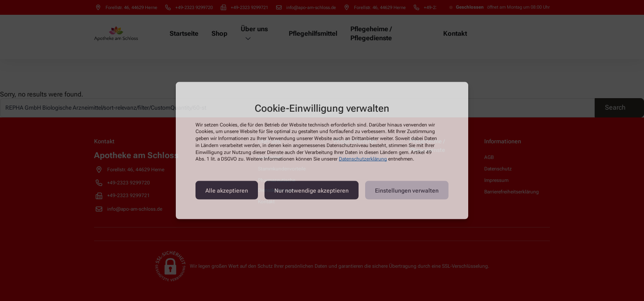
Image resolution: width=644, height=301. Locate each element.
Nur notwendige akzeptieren (312, 190)
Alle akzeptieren (227, 190)
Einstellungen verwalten (407, 190)
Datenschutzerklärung (363, 159)
